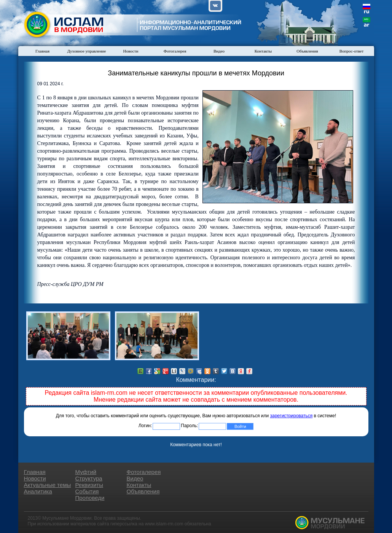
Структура (89, 478)
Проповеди (90, 498)
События (87, 491)
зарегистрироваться (292, 416)
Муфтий (86, 472)
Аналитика (38, 491)
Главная (42, 51)
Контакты (263, 51)
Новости (131, 51)
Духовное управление (87, 51)
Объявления (307, 51)
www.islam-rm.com (164, 524)
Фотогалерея (175, 51)
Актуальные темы (48, 485)
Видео (219, 51)
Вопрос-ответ (352, 51)
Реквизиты (89, 485)
